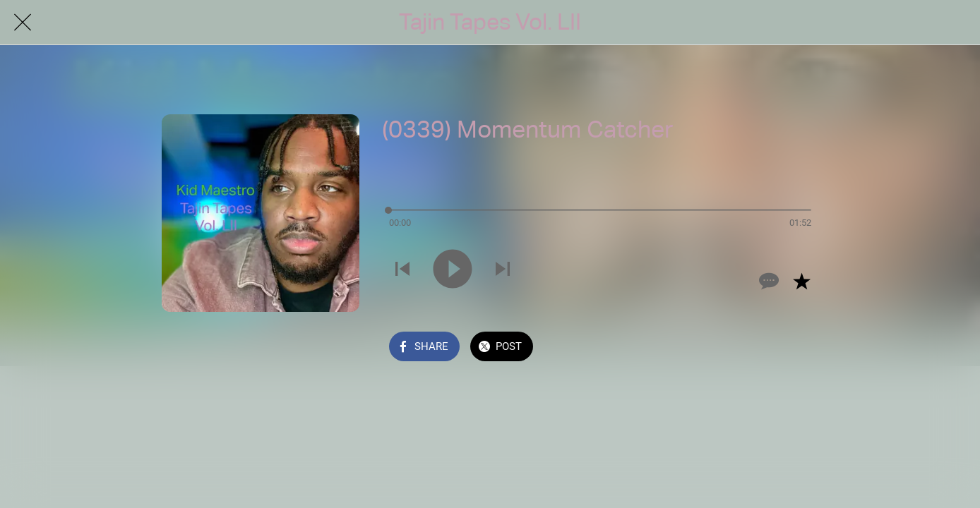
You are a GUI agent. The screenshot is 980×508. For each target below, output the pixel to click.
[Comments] (767, 281)
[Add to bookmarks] (801, 281)
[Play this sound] (453, 270)
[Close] (23, 23)
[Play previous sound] (402, 270)
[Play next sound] (503, 270)
